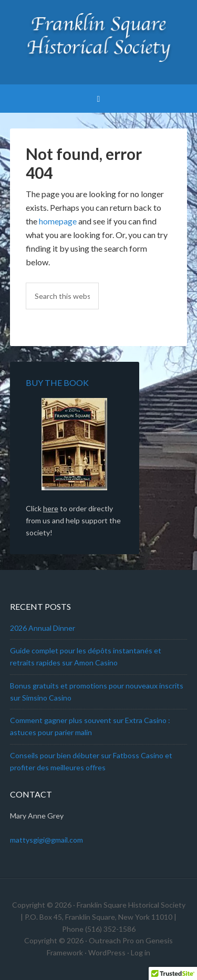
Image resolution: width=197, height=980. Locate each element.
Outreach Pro (111, 940)
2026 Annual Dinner (43, 628)
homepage (58, 221)
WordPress (107, 952)
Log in (141, 952)
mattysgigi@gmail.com (46, 840)
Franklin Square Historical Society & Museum (99, 37)
